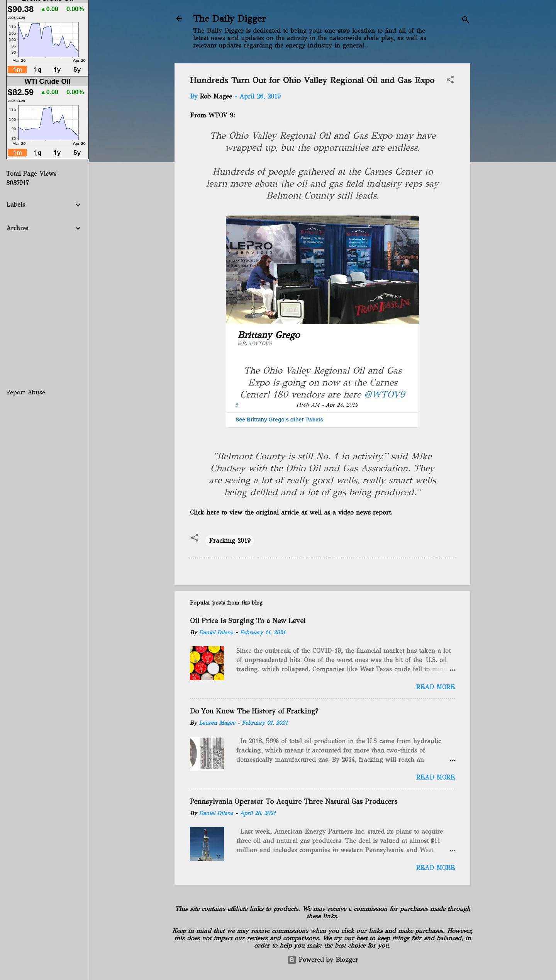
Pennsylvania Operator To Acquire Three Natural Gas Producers (294, 802)
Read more (436, 687)
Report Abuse (26, 392)
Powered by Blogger (323, 960)
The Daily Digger (230, 19)
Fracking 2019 (230, 541)
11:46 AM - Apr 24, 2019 (327, 405)
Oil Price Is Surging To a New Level (248, 621)
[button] (450, 81)
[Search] (466, 21)
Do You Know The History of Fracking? (254, 711)
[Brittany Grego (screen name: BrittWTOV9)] (270, 338)
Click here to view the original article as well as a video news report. (292, 512)
